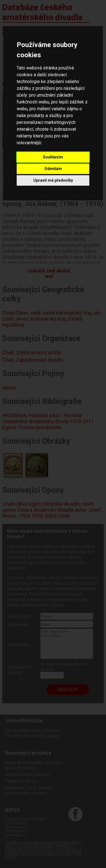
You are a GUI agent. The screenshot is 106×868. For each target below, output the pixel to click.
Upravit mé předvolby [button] (53, 180)
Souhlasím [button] (53, 157)
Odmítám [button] (53, 169)
